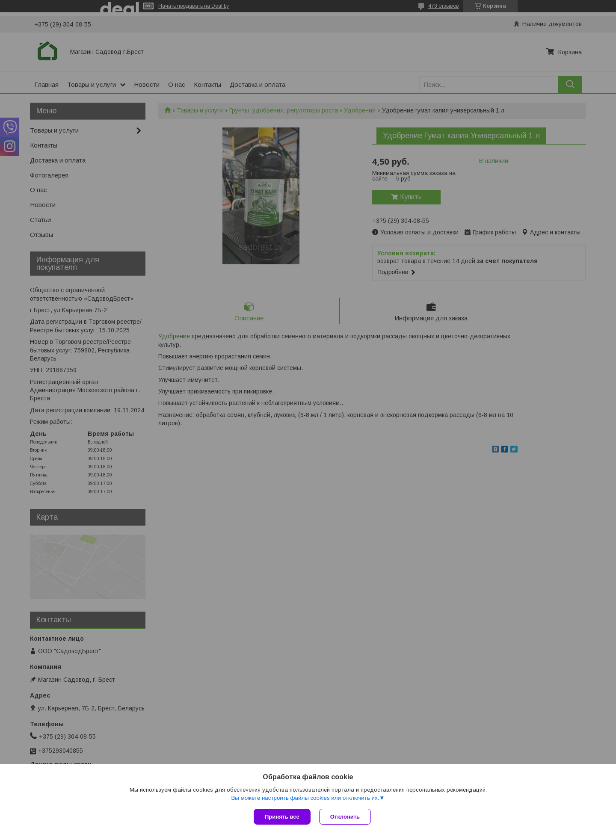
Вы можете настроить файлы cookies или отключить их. (305, 798)
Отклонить (345, 817)
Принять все (282, 817)
